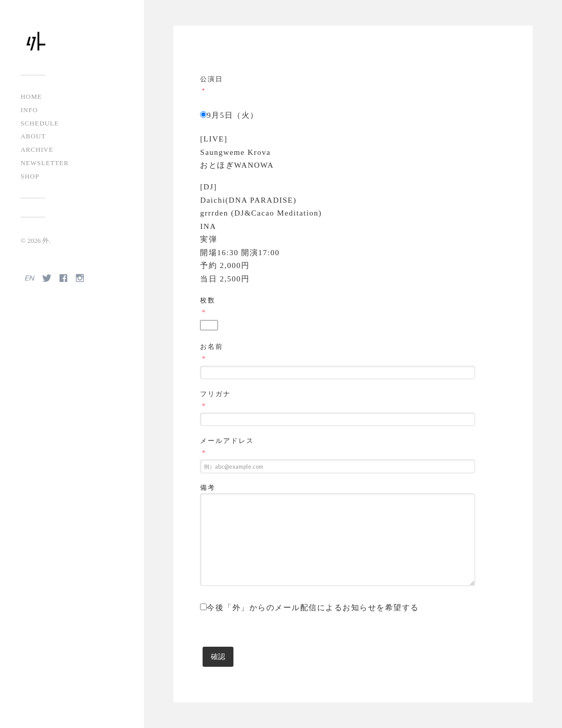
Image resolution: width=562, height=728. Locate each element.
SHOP (30, 176)
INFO (29, 110)
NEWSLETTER (45, 163)
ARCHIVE (37, 150)
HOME (31, 97)
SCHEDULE (40, 123)
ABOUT (33, 136)
